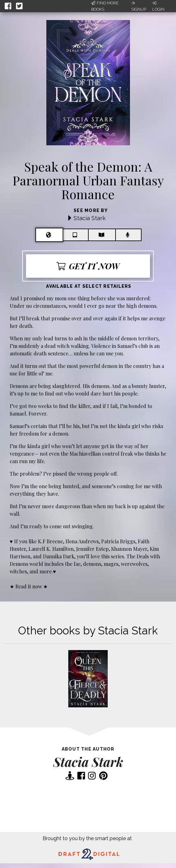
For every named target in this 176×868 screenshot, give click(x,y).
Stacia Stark (90, 218)
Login (158, 6)
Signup (139, 6)
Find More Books (105, 6)
